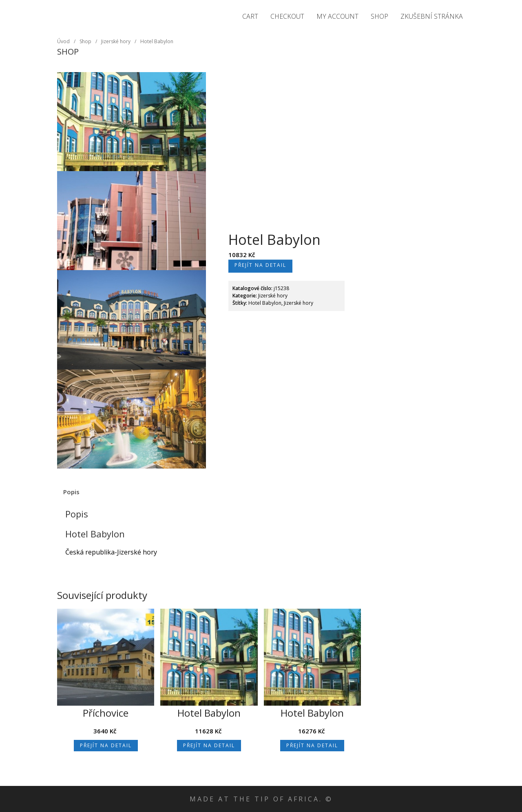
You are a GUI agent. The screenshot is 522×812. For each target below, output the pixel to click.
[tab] (71, 492)
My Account (337, 16)
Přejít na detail (260, 265)
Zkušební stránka (432, 16)
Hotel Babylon (157, 41)
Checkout (287, 16)
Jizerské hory (77, 13)
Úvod (63, 41)
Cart (250, 16)
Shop (379, 16)
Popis (71, 492)
